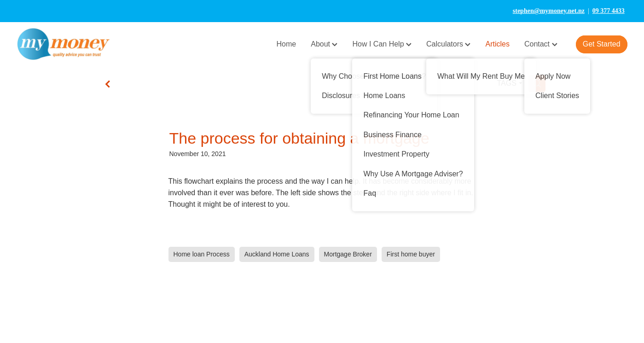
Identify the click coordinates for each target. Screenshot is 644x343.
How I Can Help (382, 44)
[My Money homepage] (78, 44)
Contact (541, 44)
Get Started (602, 44)
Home (287, 44)
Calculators (448, 44)
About (324, 44)
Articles (497, 44)
